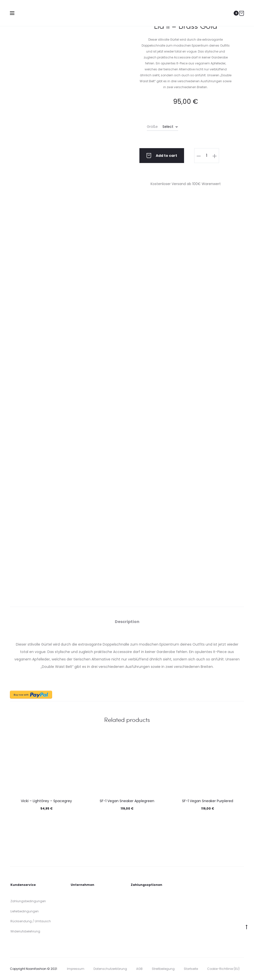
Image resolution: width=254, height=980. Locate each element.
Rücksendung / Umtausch (31, 921)
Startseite (191, 969)
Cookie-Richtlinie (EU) (223, 969)
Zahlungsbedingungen (28, 901)
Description (127, 622)
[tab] (127, 622)
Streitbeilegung (163, 969)
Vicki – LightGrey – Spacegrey (46, 801)
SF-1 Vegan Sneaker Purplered (208, 801)
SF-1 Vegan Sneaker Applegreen (127, 801)
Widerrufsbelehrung (25, 931)
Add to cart (162, 156)
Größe (152, 127)
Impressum (76, 969)
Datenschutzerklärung (110, 969)
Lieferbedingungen (25, 911)
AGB (139, 969)
